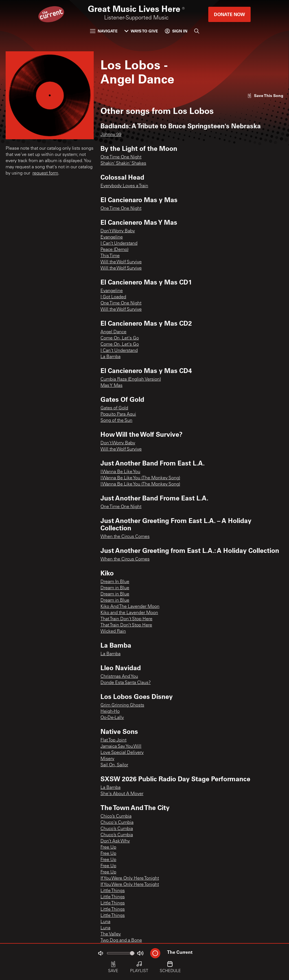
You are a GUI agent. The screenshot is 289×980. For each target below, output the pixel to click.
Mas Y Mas (111, 386)
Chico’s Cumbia (116, 816)
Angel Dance (113, 332)
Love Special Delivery (122, 753)
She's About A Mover (122, 794)
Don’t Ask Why (115, 841)
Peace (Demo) (114, 250)
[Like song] (265, 95)
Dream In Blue (115, 582)
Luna (105, 922)
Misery (107, 759)
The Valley (111, 934)
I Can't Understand (119, 351)
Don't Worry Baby (118, 443)
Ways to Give (141, 31)
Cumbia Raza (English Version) (131, 379)
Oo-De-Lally (112, 718)
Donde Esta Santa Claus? (126, 683)
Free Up (108, 847)
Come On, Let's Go (120, 338)
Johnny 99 (111, 135)
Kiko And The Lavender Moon (130, 607)
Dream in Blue (115, 588)
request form (45, 173)
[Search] (197, 31)
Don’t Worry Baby (118, 231)
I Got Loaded (113, 297)
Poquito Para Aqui (118, 414)
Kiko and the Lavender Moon (129, 613)
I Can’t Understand (119, 244)
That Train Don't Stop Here (126, 619)
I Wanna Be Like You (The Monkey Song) (140, 478)
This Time (110, 256)
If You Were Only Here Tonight (130, 879)
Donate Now (229, 14)
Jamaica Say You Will (121, 747)
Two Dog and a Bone (121, 941)
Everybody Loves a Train (124, 186)
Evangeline (112, 237)
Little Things (113, 891)
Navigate (104, 31)
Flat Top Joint (113, 740)
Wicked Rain (113, 632)
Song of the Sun (116, 421)
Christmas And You (119, 677)
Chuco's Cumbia (117, 823)
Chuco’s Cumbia (117, 829)
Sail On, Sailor (114, 765)
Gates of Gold (114, 408)
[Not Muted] (100, 953)
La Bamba (110, 357)
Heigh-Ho (110, 712)
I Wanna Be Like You (120, 472)
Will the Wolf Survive (121, 262)
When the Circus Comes (125, 537)
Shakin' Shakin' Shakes (123, 164)
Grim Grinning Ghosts (122, 705)
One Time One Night (121, 157)
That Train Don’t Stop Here (126, 625)
